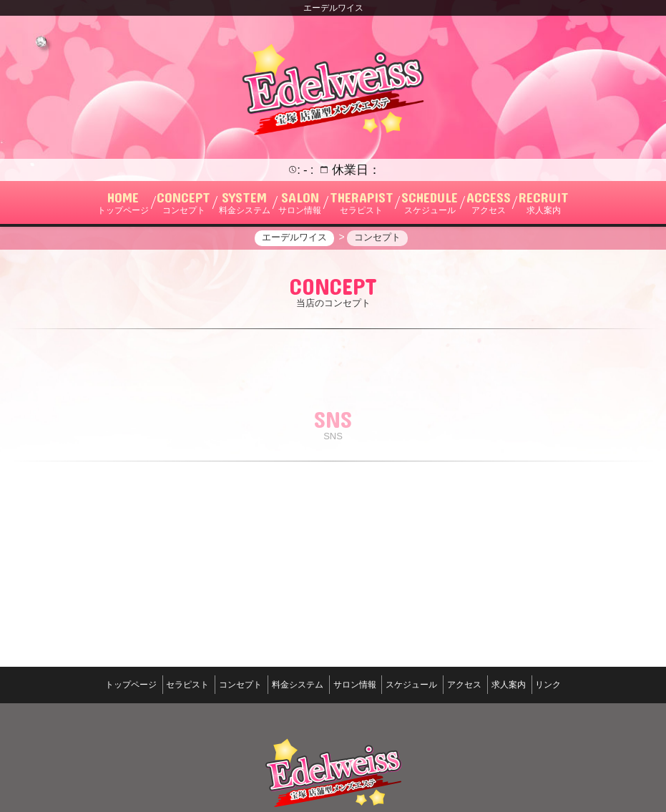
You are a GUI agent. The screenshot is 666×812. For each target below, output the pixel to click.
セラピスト (158, 733)
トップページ (92, 733)
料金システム (288, 733)
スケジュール (421, 733)
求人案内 (538, 733)
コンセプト (221, 733)
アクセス (484, 733)
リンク (587, 733)
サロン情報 (355, 733)
